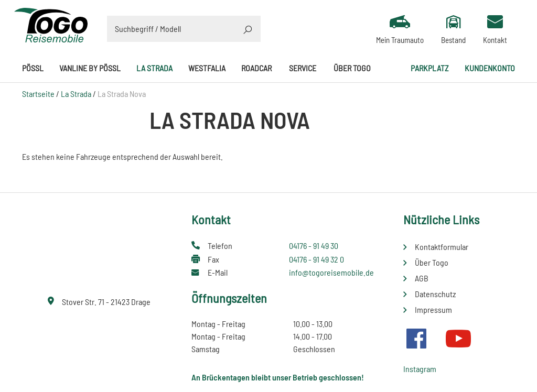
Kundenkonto (490, 68)
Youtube (458, 339)
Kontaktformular (442, 247)
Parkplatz (430, 68)
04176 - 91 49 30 (314, 246)
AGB (422, 278)
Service (303, 68)
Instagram (420, 369)
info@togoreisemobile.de (331, 272)
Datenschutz (435, 294)
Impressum (433, 309)
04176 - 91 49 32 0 (316, 259)
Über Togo (352, 68)
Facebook (416, 339)
